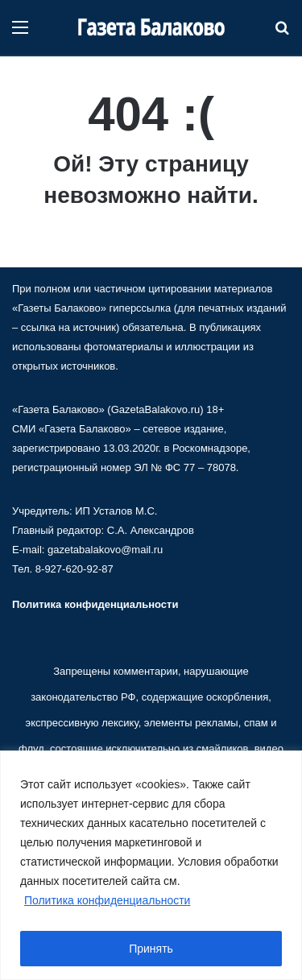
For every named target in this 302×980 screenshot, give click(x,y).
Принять (151, 949)
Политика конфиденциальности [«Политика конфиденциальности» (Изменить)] (95, 604)
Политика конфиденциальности (108, 900)
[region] (151, 865)
